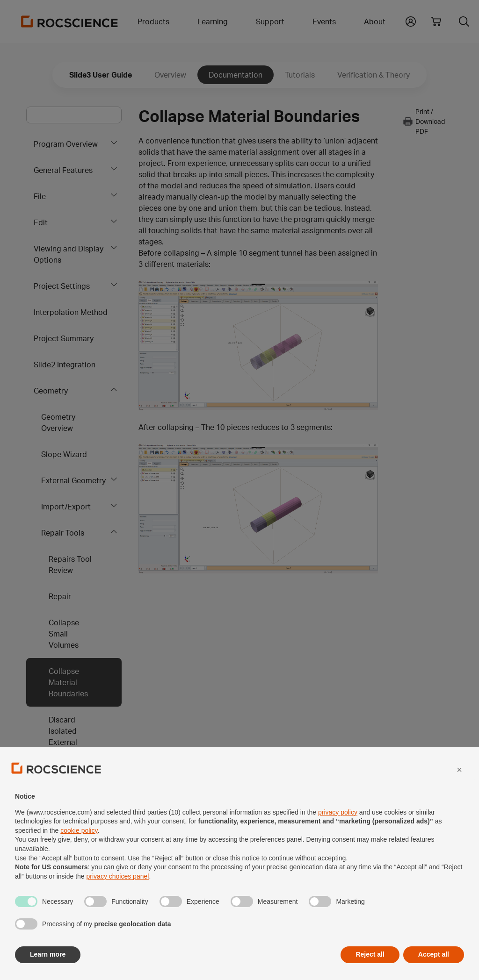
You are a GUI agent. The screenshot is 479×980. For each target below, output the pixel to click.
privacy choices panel (118, 898)
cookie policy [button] (79, 852)
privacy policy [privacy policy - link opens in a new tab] (338, 834)
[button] (459, 792)
